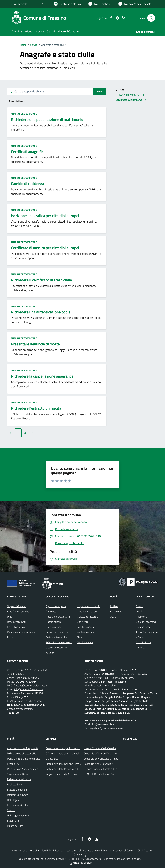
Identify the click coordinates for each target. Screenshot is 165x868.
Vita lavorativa (85, 642)
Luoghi (140, 611)
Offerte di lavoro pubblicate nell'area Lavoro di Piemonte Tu (77, 753)
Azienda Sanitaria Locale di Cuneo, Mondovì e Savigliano (114, 769)
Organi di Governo (17, 606)
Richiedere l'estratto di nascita (36, 408)
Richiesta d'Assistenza (19, 779)
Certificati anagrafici (28, 152)
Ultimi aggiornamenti (18, 815)
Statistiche (13, 821)
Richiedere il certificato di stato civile (41, 280)
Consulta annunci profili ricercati (63, 748)
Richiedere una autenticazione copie (41, 312)
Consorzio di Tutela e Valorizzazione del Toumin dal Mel (113, 753)
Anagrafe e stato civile (24, 114)
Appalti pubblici (54, 622)
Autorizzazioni (53, 627)
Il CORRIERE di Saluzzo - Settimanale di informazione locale (116, 774)
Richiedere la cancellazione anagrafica (42, 376)
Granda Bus (52, 759)
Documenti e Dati (16, 622)
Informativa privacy (17, 795)
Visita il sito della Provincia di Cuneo (65, 769)
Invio (100, 92)
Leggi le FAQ (14, 764)
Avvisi (113, 617)
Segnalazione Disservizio (20, 774)
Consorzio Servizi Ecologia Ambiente (103, 759)
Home (23, 45)
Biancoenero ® (95, 859)
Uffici (10, 617)
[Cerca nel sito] (151, 18)
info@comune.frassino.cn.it (29, 689)
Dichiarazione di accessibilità (22, 753)
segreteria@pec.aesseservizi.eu (106, 728)
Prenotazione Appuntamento (23, 769)
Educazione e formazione (59, 642)
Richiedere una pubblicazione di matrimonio (47, 119)
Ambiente (51, 611)
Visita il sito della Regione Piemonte (65, 764)
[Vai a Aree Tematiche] (100, 4)
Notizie (114, 606)
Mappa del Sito (15, 826)
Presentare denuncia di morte (35, 344)
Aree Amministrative (18, 611)
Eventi (139, 606)
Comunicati (116, 611)
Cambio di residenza (27, 184)
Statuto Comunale (17, 790)
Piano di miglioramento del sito (24, 759)
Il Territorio (142, 617)
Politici (11, 637)
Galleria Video (143, 627)
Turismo (81, 637)
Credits (11, 810)
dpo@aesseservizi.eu (103, 724)
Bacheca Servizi (15, 784)
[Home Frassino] (40, 18)
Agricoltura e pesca (56, 606)
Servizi (34, 45)
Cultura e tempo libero (58, 637)
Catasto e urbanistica (57, 632)
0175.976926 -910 (22, 674)
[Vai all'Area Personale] (135, 4)
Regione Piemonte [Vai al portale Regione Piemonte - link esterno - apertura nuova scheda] (19, 4)
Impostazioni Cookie (18, 805)
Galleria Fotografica (146, 622)
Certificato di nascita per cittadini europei (45, 248)
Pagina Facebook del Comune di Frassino (67, 774)
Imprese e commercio (89, 606)
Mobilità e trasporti (87, 611)
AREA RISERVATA (81, 863)
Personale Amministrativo (21, 632)
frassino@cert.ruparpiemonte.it (30, 685)
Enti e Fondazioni (16, 627)
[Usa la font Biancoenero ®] (67, 4)
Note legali (13, 800)
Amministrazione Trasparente (23, 748)
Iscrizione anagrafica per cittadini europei (45, 216)
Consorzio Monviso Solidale (98, 764)
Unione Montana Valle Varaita (100, 748)
